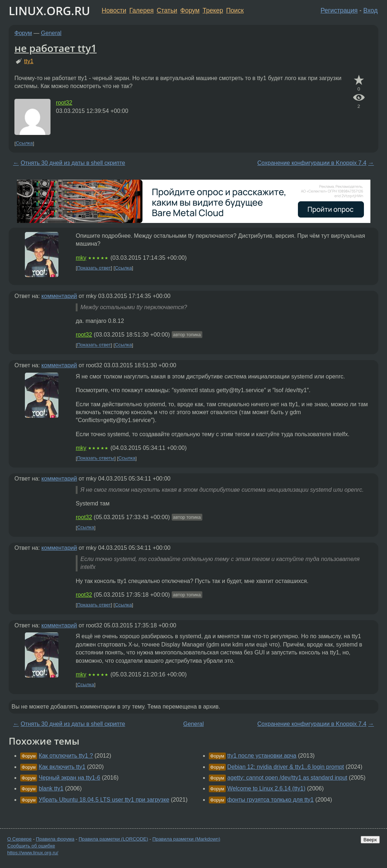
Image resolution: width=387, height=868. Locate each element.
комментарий (59, 296)
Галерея (142, 10)
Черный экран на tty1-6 (69, 778)
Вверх (370, 840)
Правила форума (55, 839)
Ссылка (24, 143)
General (51, 33)
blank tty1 (51, 788)
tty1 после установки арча (262, 756)
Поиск (235, 10)
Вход (370, 10)
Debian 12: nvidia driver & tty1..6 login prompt (286, 767)
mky (81, 258)
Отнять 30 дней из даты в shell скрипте (73, 163)
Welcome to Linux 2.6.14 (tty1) (266, 788)
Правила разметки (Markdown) (186, 839)
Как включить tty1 (62, 767)
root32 (64, 103)
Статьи (167, 10)
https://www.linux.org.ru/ (33, 853)
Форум (190, 10)
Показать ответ (94, 268)
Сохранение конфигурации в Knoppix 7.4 (312, 163)
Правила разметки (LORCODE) (113, 839)
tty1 (29, 61)
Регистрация (339, 10)
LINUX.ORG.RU (49, 11)
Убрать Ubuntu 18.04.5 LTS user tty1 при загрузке (104, 800)
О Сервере (19, 839)
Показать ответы (96, 458)
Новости (114, 10)
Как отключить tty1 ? (66, 756)
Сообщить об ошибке (31, 846)
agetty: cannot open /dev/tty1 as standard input (287, 778)
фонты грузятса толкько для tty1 (271, 800)
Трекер (213, 10)
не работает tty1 (56, 48)
